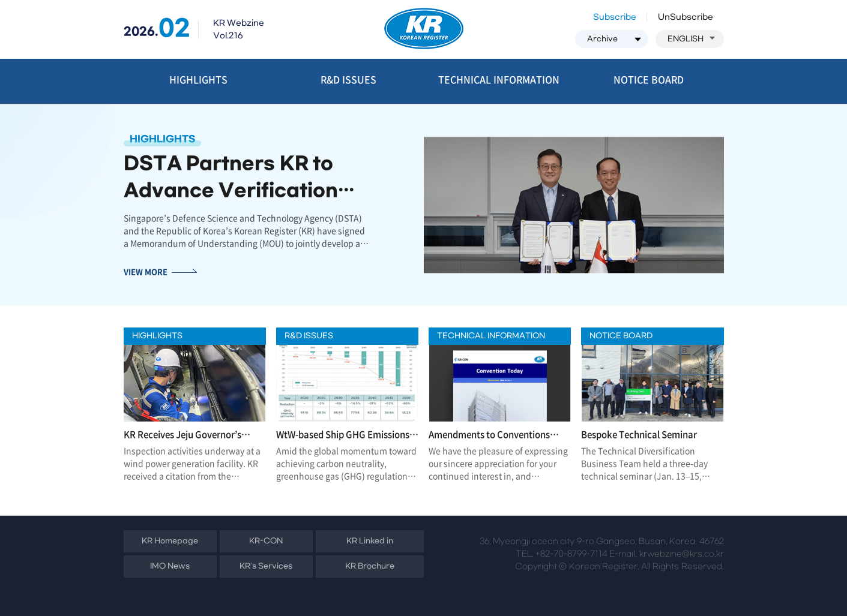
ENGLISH (691, 39)
